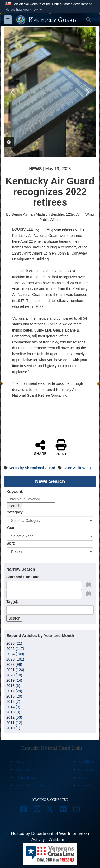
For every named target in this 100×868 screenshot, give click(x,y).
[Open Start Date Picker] (88, 585)
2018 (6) (13, 686)
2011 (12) (14, 723)
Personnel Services (29, 785)
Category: (15, 512)
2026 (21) (14, 643)
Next (87, 92)
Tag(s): (12, 602)
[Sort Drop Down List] (50, 552)
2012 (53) (14, 717)
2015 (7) (13, 702)
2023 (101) (15, 659)
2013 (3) (13, 712)
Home (20, 761)
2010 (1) (13, 728)
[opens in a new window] (24, 810)
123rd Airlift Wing (77, 468)
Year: (11, 528)
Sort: (11, 543)
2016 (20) (14, 696)
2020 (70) (14, 675)
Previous (13, 92)
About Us (22, 769)
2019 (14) (14, 680)
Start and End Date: (23, 577)
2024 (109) (15, 654)
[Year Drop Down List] (50, 536)
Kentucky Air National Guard (32, 468)
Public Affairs (26, 777)
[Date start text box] (44, 585)
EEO (82, 777)
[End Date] (44, 594)
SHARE (40, 447)
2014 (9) (13, 707)
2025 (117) (15, 649)
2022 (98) (14, 664)
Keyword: (15, 492)
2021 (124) (15, 670)
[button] (24, 10)
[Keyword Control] (31, 499)
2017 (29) (14, 691)
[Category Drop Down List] (50, 521)
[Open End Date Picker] (88, 594)
